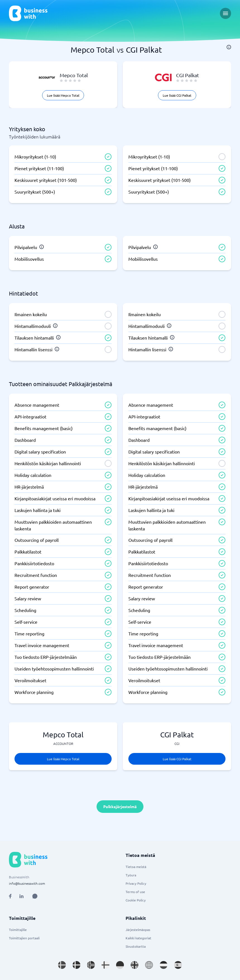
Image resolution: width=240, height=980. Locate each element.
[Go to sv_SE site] (62, 965)
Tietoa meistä (136, 867)
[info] (229, 47)
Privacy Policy (136, 883)
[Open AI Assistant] (35, 896)
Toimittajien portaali (24, 938)
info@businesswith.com (27, 883)
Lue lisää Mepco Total (63, 95)
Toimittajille (18, 930)
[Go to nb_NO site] (91, 965)
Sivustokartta (136, 946)
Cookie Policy (136, 900)
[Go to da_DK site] (76, 965)
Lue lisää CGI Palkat (177, 95)
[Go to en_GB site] (135, 965)
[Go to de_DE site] (120, 965)
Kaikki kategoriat (138, 938)
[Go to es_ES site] (178, 965)
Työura (131, 875)
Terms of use (135, 892)
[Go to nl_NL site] (164, 965)
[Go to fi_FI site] (105, 965)
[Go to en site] (149, 965)
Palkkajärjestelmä (120, 806)
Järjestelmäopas (138, 930)
